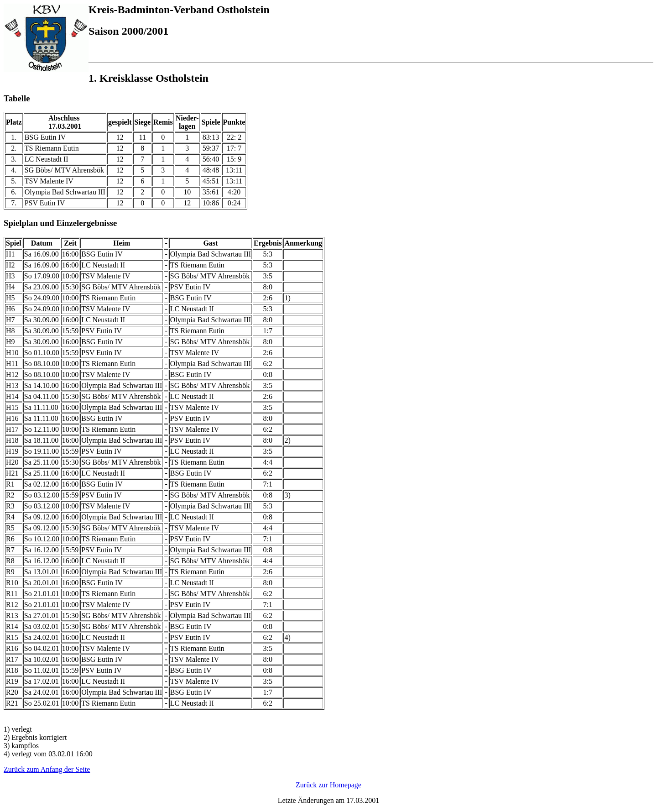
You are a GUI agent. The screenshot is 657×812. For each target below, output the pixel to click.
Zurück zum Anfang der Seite (47, 769)
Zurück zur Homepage (328, 785)
